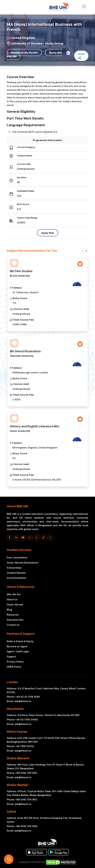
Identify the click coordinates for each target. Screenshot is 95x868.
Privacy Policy (15, 662)
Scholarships (14, 568)
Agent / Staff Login (18, 651)
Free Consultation (17, 557)
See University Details (24, 53)
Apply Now (48, 233)
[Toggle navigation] (84, 7)
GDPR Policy (14, 667)
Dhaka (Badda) (18, 785)
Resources (13, 615)
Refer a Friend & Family (20, 641)
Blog (9, 610)
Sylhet (11, 812)
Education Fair (15, 620)
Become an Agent (17, 646)
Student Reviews (16, 573)
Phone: (23, 697)
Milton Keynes (17, 732)
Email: (19, 701)
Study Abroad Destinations (23, 563)
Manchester (15, 709)
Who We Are (14, 594)
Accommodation (17, 578)
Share (81, 56)
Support (11, 656)
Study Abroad (15, 604)
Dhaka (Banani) (18, 758)
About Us (12, 599)
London (12, 682)
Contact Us (13, 625)
